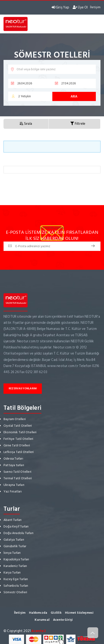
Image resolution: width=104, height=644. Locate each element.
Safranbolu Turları (16, 586)
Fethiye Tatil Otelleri (18, 439)
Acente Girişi (63, 620)
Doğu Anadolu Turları (18, 533)
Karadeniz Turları (15, 566)
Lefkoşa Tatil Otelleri (19, 452)
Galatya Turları (14, 540)
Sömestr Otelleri (15, 592)
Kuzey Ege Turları (16, 579)
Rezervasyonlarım (23, 388)
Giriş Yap (60, 7)
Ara (74, 96)
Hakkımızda (38, 613)
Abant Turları (13, 520)
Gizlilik (56, 613)
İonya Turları (12, 553)
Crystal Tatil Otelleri (18, 426)
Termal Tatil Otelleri (18, 478)
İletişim (95, 7)
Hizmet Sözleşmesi (79, 613)
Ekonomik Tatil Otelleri (20, 432)
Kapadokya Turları (16, 559)
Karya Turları (12, 572)
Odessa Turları (13, 459)
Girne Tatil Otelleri (17, 445)
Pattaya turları (14, 465)
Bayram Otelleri (15, 419)
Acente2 (38, 631)
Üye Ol (80, 7)
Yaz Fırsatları (13, 491)
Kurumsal (42, 620)
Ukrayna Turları (14, 485)
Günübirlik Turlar (15, 546)
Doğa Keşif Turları (16, 526)
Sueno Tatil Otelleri (17, 472)
